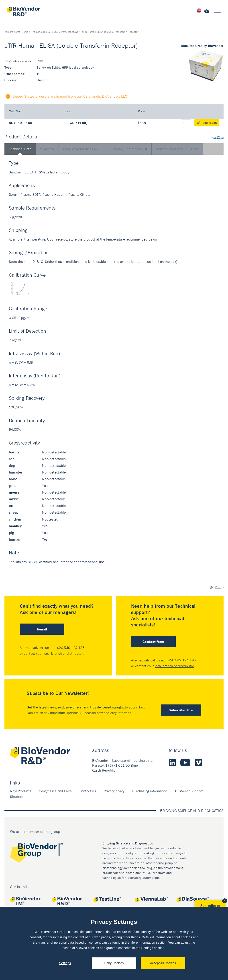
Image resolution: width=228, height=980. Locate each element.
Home (25, 32)
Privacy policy (114, 791)
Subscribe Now (181, 710)
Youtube (185, 763)
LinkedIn (172, 763)
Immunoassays (70, 32)
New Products (21, 791)
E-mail (42, 629)
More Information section (149, 943)
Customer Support (189, 791)
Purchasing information (150, 791)
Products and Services (45, 32)
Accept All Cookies (163, 963)
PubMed (218, 138)
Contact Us (88, 791)
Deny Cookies (114, 963)
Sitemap (16, 797)
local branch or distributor (63, 653)
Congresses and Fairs (55, 791)
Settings (65, 963)
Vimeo (198, 763)
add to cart (210, 123)
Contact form (153, 642)
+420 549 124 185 (70, 648)
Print (218, 587)
